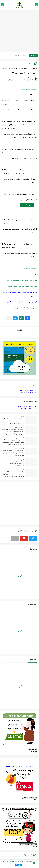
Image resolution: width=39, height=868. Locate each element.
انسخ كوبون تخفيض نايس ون (28, 844)
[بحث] (2, 5)
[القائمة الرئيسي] (37, 5)
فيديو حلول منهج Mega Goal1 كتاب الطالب (23, 286)
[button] (27, 318)
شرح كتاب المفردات (30, 855)
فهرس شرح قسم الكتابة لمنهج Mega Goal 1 (22, 280)
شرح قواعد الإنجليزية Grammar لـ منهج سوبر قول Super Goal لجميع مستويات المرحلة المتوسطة (14, 442)
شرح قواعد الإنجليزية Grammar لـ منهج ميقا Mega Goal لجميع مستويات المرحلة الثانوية (14, 421)
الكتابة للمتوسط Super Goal (28, 407)
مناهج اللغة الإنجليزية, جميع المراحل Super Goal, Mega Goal (16, 55)
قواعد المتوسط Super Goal (28, 391)
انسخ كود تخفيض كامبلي (29, 798)
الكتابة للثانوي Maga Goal (29, 409)
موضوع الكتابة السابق (28, 89)
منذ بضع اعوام (19, 417)
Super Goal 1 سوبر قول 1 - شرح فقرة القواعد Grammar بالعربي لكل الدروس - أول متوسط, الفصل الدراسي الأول (13, 432)
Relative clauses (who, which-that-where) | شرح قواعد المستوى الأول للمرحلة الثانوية (13, 453)
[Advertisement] (19, 31)
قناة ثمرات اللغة (17, 308)
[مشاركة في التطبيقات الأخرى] (9, 318)
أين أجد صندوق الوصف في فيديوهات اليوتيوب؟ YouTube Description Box (15, 464)
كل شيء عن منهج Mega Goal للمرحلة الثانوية (22, 302)
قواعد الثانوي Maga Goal (29, 392)
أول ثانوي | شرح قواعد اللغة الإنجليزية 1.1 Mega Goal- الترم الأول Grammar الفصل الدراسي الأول (13, 474)
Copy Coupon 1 (32, 750)
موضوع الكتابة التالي (29, 268)
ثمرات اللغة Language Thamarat (12, 861)
